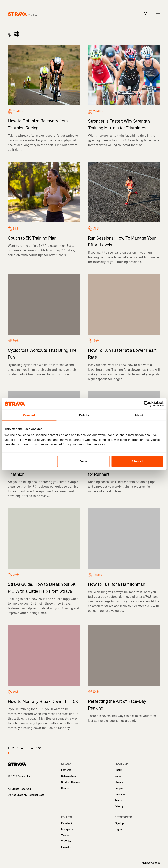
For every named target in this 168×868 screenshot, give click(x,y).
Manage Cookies (151, 863)
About (118, 770)
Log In (118, 829)
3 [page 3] (18, 748)
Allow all (137, 461)
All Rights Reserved (19, 789)
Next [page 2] (39, 748)
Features (66, 770)
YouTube (66, 842)
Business (120, 794)
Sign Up (119, 823)
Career (118, 776)
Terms (118, 800)
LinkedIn (66, 848)
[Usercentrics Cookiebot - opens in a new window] (146, 404)
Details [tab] (84, 415)
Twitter (65, 835)
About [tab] (139, 415)
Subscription (68, 776)
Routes (65, 788)
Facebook (67, 823)
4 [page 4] (22, 748)
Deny (83, 461)
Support (119, 788)
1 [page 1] (9, 750)
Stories (119, 782)
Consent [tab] (29, 415)
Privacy (119, 806)
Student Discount (71, 782)
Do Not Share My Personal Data (26, 795)
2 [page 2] (13, 748)
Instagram (67, 829)
